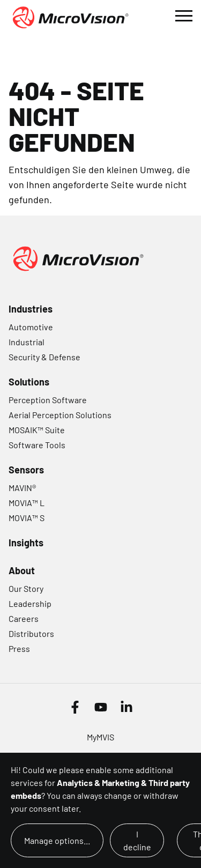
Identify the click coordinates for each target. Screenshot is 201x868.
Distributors (31, 633)
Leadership (30, 603)
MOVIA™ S (27, 518)
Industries (31, 309)
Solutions (29, 382)
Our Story (26, 588)
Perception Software (48, 400)
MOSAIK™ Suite (37, 430)
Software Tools (37, 445)
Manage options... (57, 840)
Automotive (31, 327)
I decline (137, 840)
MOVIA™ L (27, 503)
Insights (26, 543)
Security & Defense (44, 357)
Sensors (26, 470)
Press (19, 648)
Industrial (27, 342)
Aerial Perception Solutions (60, 415)
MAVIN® (22, 488)
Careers (24, 618)
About (22, 570)
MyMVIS (100, 737)
